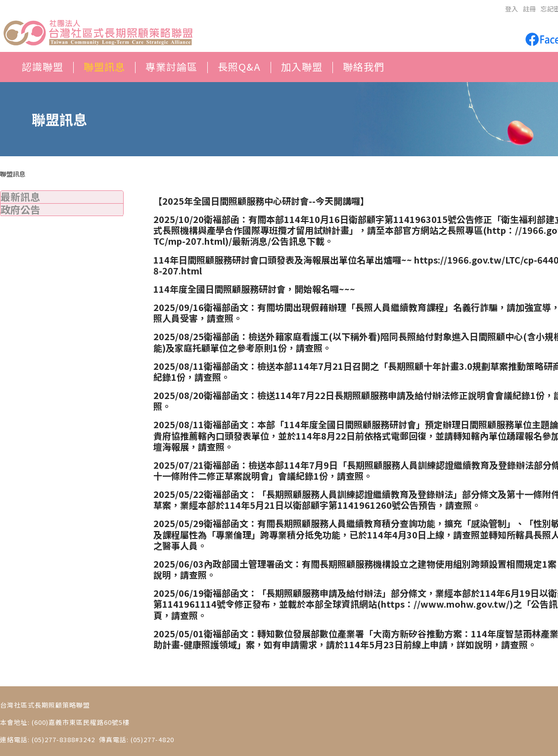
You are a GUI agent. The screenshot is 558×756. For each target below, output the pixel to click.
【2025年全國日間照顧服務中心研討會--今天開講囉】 (261, 201)
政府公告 (20, 209)
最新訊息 (20, 197)
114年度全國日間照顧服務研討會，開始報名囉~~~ (254, 289)
